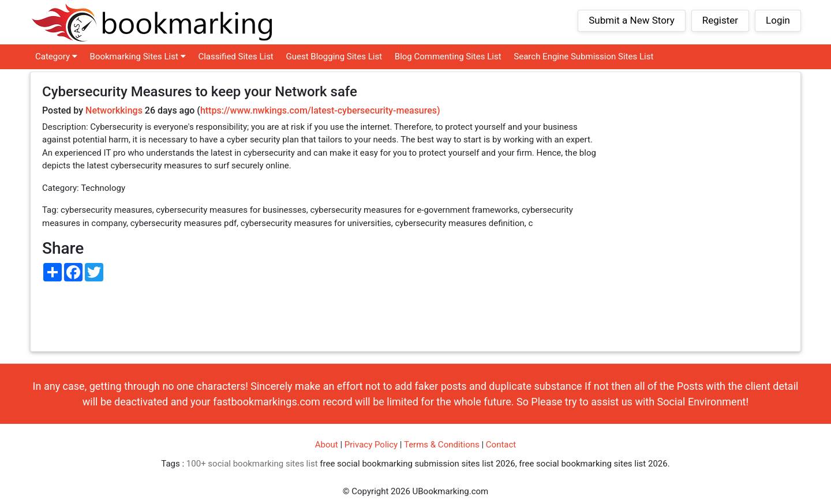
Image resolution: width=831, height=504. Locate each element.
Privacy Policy (371, 445)
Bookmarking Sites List (138, 57)
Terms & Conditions (442, 445)
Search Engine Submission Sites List (583, 57)
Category (56, 57)
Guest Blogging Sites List (334, 57)
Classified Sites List (235, 57)
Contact (501, 445)
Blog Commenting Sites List (448, 57)
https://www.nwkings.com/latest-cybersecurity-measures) (320, 110)
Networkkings (114, 110)
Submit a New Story (632, 20)
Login (778, 20)
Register (720, 20)
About (327, 445)
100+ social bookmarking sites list (252, 464)
